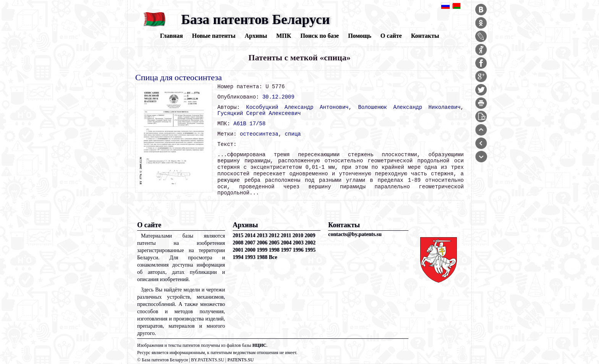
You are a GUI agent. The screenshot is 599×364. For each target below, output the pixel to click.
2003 (298, 243)
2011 (286, 235)
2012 (274, 235)
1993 (250, 257)
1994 (238, 257)
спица (293, 134)
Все (273, 257)
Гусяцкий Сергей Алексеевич (259, 113)
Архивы (256, 36)
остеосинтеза (259, 134)
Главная (172, 36)
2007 (250, 243)
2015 (238, 235)
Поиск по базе (320, 36)
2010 (298, 235)
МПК (284, 36)
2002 (310, 243)
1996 (298, 250)
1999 (262, 250)
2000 (250, 250)
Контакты (425, 36)
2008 (238, 243)
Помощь (360, 36)
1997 (286, 250)
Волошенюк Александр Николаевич (409, 107)
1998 (274, 250)
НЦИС (260, 345)
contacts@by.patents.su (355, 234)
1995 (310, 250)
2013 (262, 235)
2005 (274, 243)
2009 (310, 235)
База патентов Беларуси (255, 19)
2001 (238, 250)
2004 (286, 243)
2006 (262, 243)
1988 (262, 257)
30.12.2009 (278, 97)
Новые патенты (214, 36)
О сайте (391, 36)
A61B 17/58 (249, 124)
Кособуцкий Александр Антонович (297, 107)
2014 (250, 235)
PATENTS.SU (240, 360)
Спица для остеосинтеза (179, 77)
